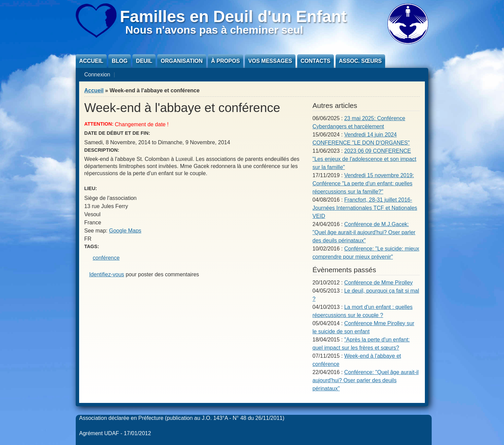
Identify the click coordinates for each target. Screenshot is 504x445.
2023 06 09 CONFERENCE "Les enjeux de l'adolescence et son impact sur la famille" (364, 159)
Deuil (144, 61)
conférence (106, 258)
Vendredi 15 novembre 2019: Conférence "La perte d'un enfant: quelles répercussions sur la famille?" (363, 183)
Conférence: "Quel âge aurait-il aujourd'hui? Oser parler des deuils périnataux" (366, 380)
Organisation (182, 61)
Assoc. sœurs (360, 61)
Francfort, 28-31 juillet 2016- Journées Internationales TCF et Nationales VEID (365, 208)
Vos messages (270, 61)
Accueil (91, 61)
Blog (120, 61)
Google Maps (125, 231)
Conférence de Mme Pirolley (378, 283)
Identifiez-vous (106, 274)
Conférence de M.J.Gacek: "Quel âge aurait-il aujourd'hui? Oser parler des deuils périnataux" (364, 232)
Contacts (316, 61)
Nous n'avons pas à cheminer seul (214, 30)
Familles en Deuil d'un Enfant (233, 16)
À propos (226, 61)
